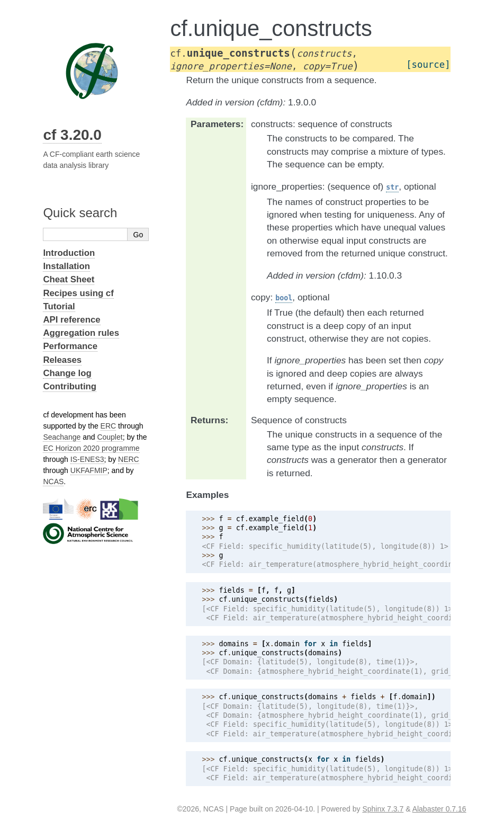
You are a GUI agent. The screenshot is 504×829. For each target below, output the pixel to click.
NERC (129, 459)
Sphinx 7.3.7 (383, 809)
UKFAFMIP (89, 470)
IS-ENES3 (87, 459)
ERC (109, 426)
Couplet (110, 437)
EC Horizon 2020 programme (91, 448)
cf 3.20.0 (72, 135)
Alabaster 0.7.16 (439, 809)
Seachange (62, 437)
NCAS (53, 482)
